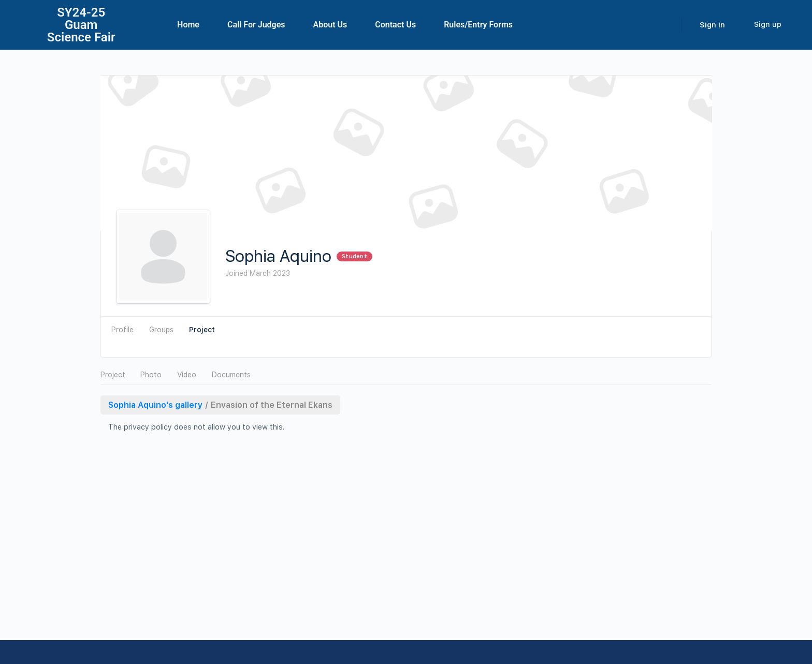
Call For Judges (256, 25)
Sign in (712, 25)
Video (187, 375)
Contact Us (395, 25)
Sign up (768, 24)
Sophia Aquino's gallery (155, 405)
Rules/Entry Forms (478, 25)
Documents (231, 375)
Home (188, 25)
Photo (151, 375)
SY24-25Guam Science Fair (81, 25)
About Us (330, 25)
